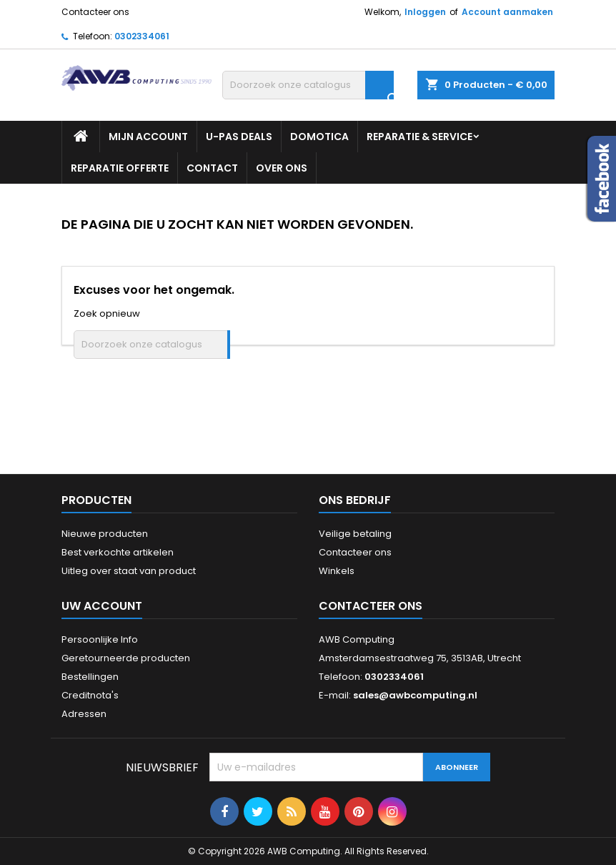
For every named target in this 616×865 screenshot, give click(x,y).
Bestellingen (90, 677)
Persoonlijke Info (100, 639)
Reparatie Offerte (120, 168)
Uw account (102, 606)
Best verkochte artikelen (118, 552)
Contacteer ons (95, 12)
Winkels (337, 571)
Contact (212, 168)
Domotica (319, 137)
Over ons (282, 168)
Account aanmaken (507, 12)
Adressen (84, 714)
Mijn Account (148, 137)
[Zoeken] (308, 85)
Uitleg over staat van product (129, 571)
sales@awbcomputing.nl (415, 695)
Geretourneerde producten (126, 658)
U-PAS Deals (239, 137)
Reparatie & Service (419, 137)
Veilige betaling (355, 534)
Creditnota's (90, 695)
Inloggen (425, 12)
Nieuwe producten (105, 534)
